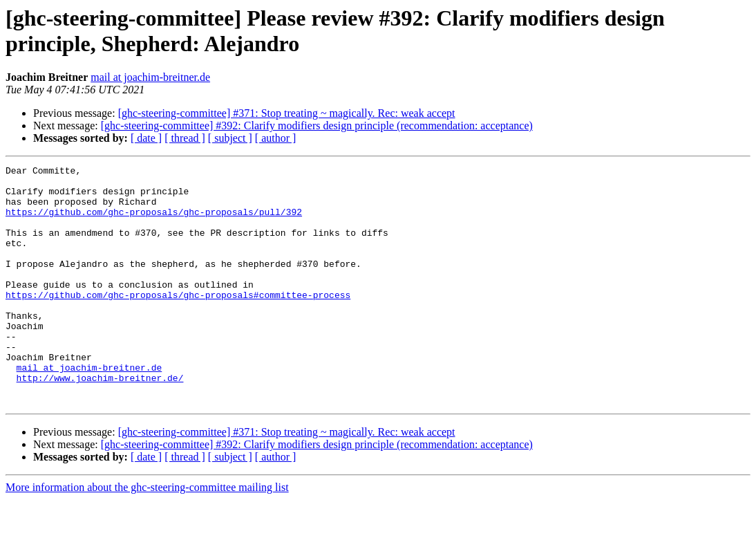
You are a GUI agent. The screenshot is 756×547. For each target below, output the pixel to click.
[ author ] (276, 138)
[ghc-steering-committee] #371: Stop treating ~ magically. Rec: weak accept (287, 113)
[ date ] (146, 138)
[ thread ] (185, 138)
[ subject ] (230, 138)
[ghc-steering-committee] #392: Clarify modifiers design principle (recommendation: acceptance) (317, 126)
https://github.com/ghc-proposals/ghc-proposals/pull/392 (154, 222)
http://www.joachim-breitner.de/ (100, 421)
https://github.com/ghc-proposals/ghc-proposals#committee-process (178, 322)
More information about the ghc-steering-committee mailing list (147, 535)
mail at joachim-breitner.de (150, 77)
